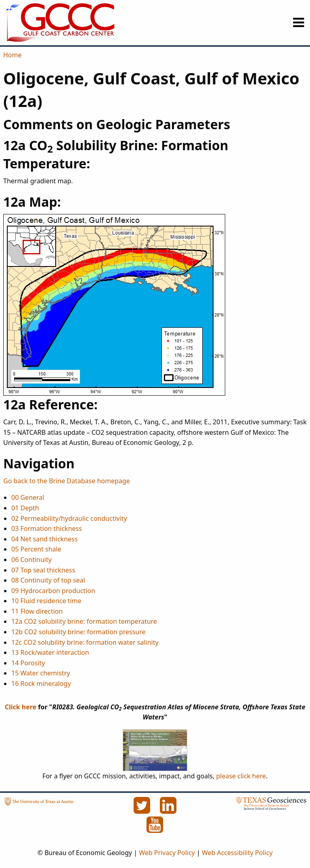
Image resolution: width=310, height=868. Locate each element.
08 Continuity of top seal (48, 580)
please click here (241, 776)
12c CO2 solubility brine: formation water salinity (85, 642)
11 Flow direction (37, 611)
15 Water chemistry (41, 673)
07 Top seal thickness (43, 570)
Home (13, 55)
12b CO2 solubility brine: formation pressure (79, 632)
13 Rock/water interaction (50, 652)
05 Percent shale (36, 549)
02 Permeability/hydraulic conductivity (69, 518)
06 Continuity (31, 560)
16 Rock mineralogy (41, 683)
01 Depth (25, 508)
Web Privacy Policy (167, 853)
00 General (28, 497)
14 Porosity (28, 663)
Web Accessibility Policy (237, 853)
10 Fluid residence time (46, 601)
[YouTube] (155, 829)
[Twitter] (142, 810)
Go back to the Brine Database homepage (67, 481)
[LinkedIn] (168, 810)
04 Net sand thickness (44, 539)
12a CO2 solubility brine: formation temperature (84, 621)
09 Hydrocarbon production (53, 591)
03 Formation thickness (47, 528)
